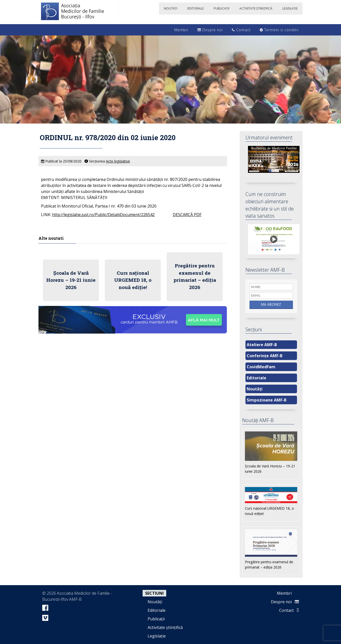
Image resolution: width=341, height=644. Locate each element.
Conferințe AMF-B (265, 356)
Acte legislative (118, 161)
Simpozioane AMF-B (267, 400)
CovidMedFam (261, 367)
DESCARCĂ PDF (187, 215)
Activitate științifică (165, 627)
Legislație (157, 636)
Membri (179, 30)
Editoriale (257, 378)
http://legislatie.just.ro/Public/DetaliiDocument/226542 (103, 215)
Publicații (156, 619)
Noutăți (255, 389)
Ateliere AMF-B (262, 345)
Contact (241, 30)
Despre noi (210, 30)
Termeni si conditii (279, 30)
